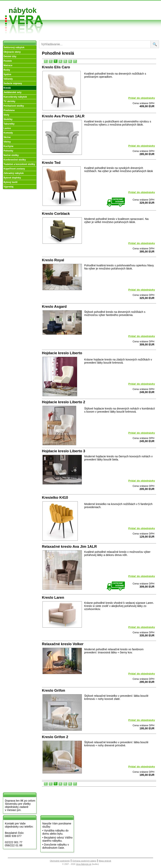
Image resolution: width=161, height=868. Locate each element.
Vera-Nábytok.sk (84, 864)
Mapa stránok (105, 861)
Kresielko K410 (55, 497)
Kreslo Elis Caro (56, 67)
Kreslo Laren (53, 597)
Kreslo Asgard (54, 306)
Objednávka (92, 17)
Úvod (61, 5)
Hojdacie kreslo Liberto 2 (64, 402)
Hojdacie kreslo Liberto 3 (64, 451)
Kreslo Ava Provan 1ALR (63, 116)
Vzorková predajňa (115, 6)
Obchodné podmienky (90, 6)
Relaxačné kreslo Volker (63, 644)
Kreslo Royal (53, 260)
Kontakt (116, 12)
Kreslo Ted (51, 163)
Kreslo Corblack (56, 214)
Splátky (89, 12)
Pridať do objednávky (142, 98)
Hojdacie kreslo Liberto (62, 353)
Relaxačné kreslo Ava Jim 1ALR (69, 546)
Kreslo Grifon (54, 690)
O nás (61, 9)
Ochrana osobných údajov (84, 861)
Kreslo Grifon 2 (55, 737)
